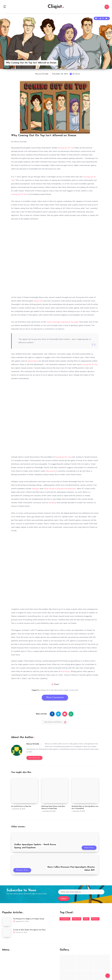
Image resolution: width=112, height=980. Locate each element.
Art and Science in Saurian (21, 805)
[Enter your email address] (81, 890)
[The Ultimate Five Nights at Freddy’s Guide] (7, 920)
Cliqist (56, 7)
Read (56, 685)
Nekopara (36, 489)
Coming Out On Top (66, 149)
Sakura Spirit (33, 362)
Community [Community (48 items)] (65, 917)
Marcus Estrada (33, 745)
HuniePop (53, 503)
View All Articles (34, 756)
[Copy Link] (55, 723)
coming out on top (47, 691)
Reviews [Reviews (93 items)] (95, 917)
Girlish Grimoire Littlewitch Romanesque (61, 489)
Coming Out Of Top (19, 195)
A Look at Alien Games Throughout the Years (30, 928)
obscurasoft (59, 691)
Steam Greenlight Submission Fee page (63, 323)
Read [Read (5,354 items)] (86, 917)
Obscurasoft (51, 472)
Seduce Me (39, 302)
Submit (64, 897)
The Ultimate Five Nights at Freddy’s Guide (29, 917)
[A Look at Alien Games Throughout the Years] (7, 931)
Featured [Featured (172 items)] (77, 917)
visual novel (74, 691)
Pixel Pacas (66, 672)
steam (66, 691)
